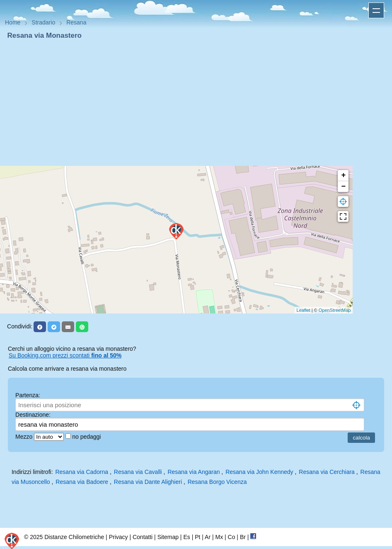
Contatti (143, 537)
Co (232, 537)
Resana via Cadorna (82, 472)
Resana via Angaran (194, 472)
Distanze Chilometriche (74, 537)
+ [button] (343, 175)
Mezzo (25, 437)
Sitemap (168, 537)
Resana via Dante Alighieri (148, 482)
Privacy (119, 537)
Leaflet (304, 310)
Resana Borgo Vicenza (217, 482)
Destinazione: (33, 415)
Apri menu (376, 10)
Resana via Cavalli (138, 472)
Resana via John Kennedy (259, 472)
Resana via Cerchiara (327, 472)
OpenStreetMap (335, 310)
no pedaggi (87, 437)
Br (243, 537)
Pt (197, 537)
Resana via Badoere (82, 482)
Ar (208, 537)
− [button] (343, 187)
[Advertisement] (196, 103)
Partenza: (28, 395)
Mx (219, 537)
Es (186, 537)
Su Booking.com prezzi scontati (65, 355)
